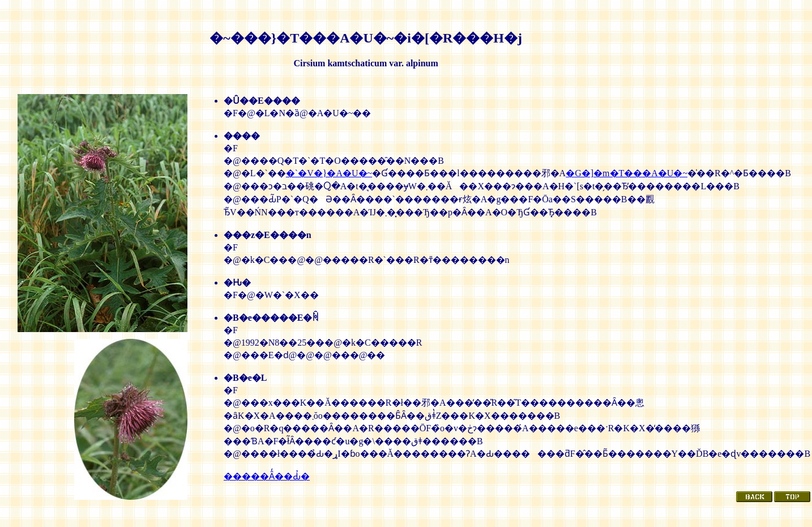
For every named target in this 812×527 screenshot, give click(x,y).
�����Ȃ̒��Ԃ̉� (267, 476)
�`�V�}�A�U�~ (329, 173)
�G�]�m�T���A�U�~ (627, 173)
